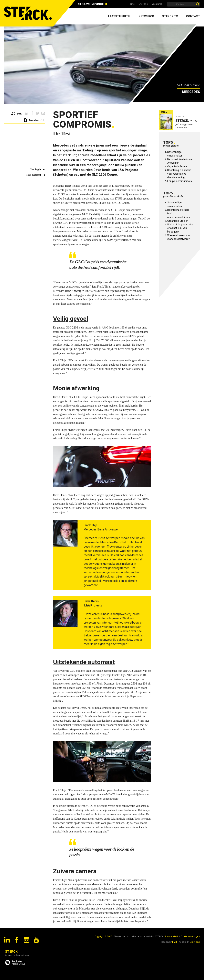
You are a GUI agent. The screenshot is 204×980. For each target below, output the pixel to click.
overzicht (36, 175)
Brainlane (195, 942)
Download (34, 120)
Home (132, 4)
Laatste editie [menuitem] (119, 16)
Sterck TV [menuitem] (170, 16)
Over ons (143, 4)
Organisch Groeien (178, 166)
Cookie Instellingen (190, 936)
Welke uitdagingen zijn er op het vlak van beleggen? (180, 228)
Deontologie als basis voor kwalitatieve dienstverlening (179, 174)
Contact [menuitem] (193, 16)
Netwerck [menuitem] (146, 16)
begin (38, 169)
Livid (175, 942)
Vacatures (157, 4)
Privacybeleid (171, 936)
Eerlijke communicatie (180, 181)
